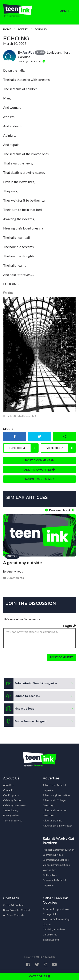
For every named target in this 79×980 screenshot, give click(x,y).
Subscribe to (30, 683)
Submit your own (40, 479)
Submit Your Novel (53, 855)
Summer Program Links (56, 909)
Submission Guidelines (56, 860)
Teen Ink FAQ (11, 810)
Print (8, 293)
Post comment (61, 657)
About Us (8, 785)
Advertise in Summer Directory (55, 813)
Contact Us (9, 790)
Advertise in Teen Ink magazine (55, 788)
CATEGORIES (40, 976)
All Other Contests (14, 915)
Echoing (41, 29)
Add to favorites (40, 470)
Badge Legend (51, 940)
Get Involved (50, 875)
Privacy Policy (11, 815)
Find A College (19, 709)
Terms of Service (13, 821)
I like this (24, 448)
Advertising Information (56, 795)
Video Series (50, 935)
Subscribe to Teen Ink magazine (55, 883)
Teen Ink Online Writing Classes (56, 922)
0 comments (13, 578)
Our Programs (11, 795)
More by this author (31, 61)
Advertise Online (52, 821)
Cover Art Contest (13, 905)
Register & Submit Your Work (59, 850)
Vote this (61, 448)
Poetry (23, 29)
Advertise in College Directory (54, 803)
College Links (50, 914)
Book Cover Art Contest (17, 910)
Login (69, 626)
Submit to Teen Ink (22, 696)
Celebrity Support (13, 800)
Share (8, 429)
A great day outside (23, 563)
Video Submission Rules (56, 865)
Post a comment (40, 460)
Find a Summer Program (25, 721)
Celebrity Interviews (15, 805)
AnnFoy (28, 52)
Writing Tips (50, 870)
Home (7, 29)
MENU (66, 11)
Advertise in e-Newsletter (57, 826)
